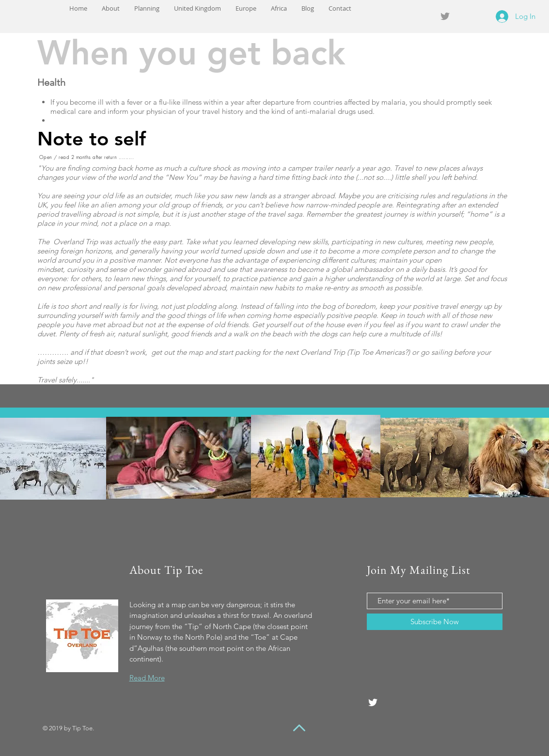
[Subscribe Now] (435, 622)
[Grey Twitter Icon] (445, 16)
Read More (147, 678)
